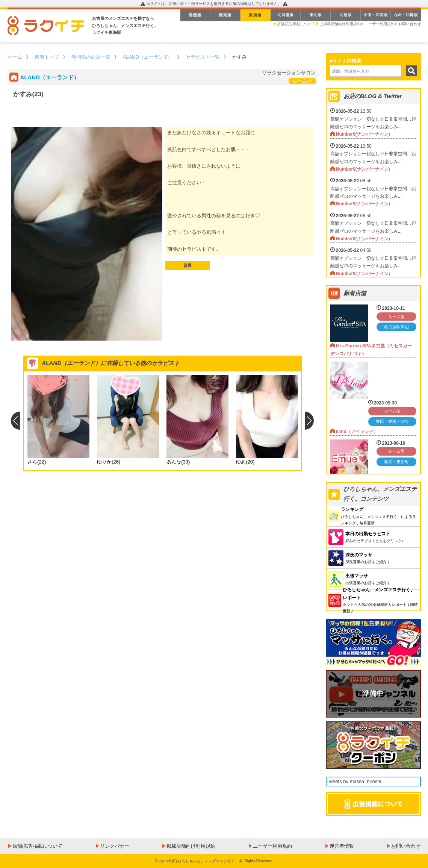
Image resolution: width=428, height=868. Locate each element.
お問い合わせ (410, 24)
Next (309, 421)
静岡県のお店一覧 (91, 57)
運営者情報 (342, 846)
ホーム (15, 57)
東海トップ (47, 57)
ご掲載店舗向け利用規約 (340, 24)
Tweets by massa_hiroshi (354, 781)
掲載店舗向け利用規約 (191, 846)
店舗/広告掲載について (296, 24)
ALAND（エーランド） (148, 57)
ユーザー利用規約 (380, 24)
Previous (15, 421)
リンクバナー (115, 846)
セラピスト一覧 (203, 57)
